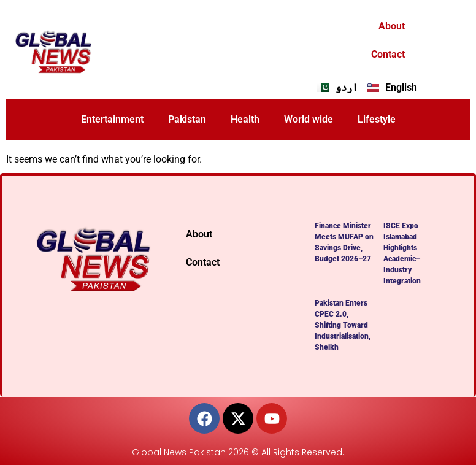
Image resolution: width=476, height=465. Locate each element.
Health (245, 119)
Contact (388, 54)
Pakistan (187, 119)
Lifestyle (377, 119)
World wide (309, 119)
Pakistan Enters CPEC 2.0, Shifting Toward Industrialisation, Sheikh (343, 325)
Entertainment (112, 119)
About (392, 26)
